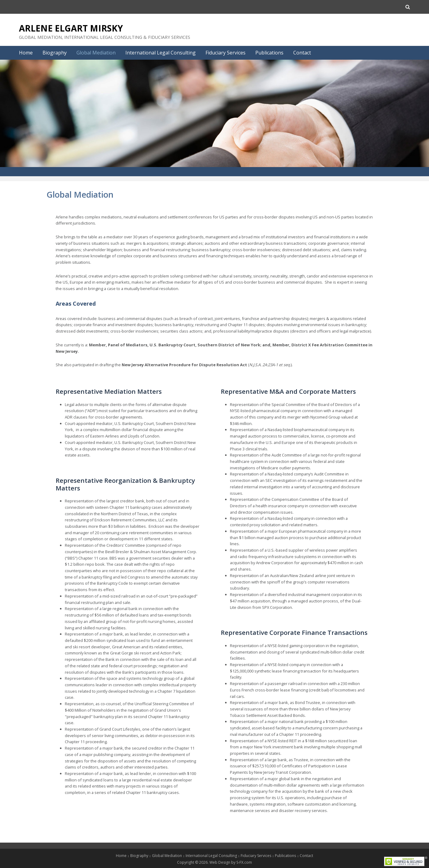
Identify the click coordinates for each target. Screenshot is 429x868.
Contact (302, 53)
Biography (55, 53)
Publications (269, 53)
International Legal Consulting (161, 53)
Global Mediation (96, 53)
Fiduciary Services (226, 53)
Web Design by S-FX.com (231, 862)
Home (26, 53)
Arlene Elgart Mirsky (71, 28)
